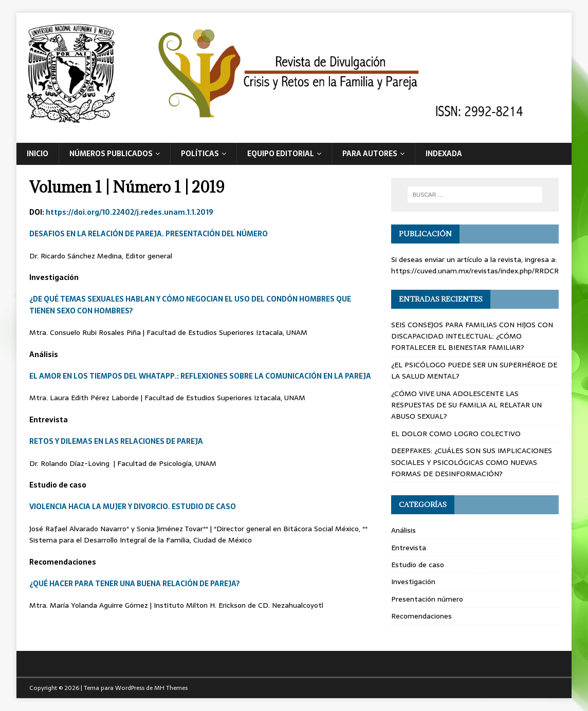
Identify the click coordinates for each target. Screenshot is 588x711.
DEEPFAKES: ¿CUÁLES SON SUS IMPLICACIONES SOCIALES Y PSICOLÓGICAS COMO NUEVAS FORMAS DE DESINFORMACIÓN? (472, 462)
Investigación (413, 582)
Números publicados (111, 154)
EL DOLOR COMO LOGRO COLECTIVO (456, 434)
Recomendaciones (421, 616)
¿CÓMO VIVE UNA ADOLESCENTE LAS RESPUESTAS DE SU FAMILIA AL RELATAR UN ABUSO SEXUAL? (466, 405)
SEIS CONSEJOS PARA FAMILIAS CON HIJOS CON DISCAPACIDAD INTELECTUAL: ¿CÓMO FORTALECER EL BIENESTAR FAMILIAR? (472, 336)
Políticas (200, 154)
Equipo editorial (281, 154)
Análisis (403, 530)
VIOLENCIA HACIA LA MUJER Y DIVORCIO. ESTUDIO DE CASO (133, 507)
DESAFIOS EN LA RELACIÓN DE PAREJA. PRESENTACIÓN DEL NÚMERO (149, 234)
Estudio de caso (418, 565)
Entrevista (409, 548)
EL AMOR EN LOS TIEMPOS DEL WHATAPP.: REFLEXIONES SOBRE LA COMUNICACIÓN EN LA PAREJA (200, 376)
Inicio (38, 154)
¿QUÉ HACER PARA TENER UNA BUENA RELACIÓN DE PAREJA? (135, 584)
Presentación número (427, 599)
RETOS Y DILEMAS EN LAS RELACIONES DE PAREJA (116, 441)
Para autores (370, 154)
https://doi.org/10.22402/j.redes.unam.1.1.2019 (130, 212)
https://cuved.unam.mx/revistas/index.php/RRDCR (475, 271)
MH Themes (171, 688)
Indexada (444, 154)
